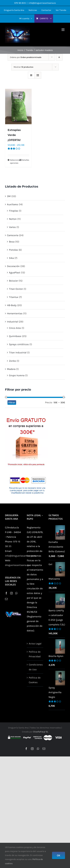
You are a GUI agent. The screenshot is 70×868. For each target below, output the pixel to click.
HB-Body (12, 305)
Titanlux (14, 297)
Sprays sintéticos (19, 344)
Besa (12, 242)
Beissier (13, 281)
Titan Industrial (18, 353)
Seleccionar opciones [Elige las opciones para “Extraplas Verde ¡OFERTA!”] (14, 161)
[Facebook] (6, 593)
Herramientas (15, 313)
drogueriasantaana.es (17, 565)
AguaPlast (15, 273)
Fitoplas (14, 211)
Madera (11, 369)
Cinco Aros (15, 328)
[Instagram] (11, 593)
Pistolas (13, 250)
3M (9, 196)
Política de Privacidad (35, 654)
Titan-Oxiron (16, 289)
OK (59, 855)
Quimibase (15, 336)
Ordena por (26, 57)
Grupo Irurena (17, 375)
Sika (11, 258)
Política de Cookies (35, 680)
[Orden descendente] (59, 57)
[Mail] (6, 599)
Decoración (13, 266)
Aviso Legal (35, 644)
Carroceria (13, 235)
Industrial (12, 322)
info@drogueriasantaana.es (42, 3)
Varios (12, 227)
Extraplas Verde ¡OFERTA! (14, 135)
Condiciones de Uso (35, 667)
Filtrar (12, 402)
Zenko (12, 361)
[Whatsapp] (16, 593)
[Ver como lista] (38, 75)
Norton (13, 219)
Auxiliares (13, 204)
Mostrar (23, 67)
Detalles (25, 160)
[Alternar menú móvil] (63, 30)
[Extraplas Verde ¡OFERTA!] (18, 106)
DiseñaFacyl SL (41, 732)
